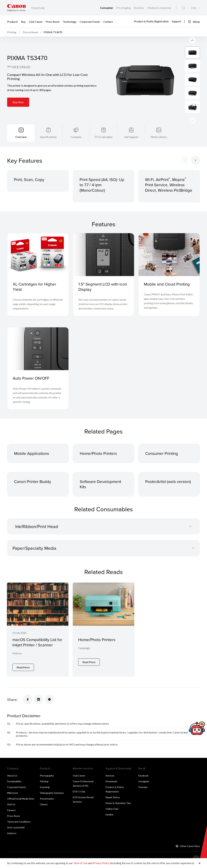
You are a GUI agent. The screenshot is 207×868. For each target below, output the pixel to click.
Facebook (143, 776)
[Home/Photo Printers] (103, 629)
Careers (11, 810)
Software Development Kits (100, 484)
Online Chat (112, 809)
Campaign (84, 648)
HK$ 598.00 (21, 67)
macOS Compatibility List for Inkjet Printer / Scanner (37, 642)
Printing (44, 781)
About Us (12, 776)
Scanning (45, 787)
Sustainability (14, 781)
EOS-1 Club (79, 791)
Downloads (111, 781)
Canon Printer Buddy (33, 481)
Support (177, 21)
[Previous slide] (192, 120)
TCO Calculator (104, 137)
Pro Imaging (124, 8)
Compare (76, 137)
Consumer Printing (162, 453)
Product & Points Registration (151, 21)
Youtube (143, 787)
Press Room (53, 22)
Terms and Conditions (19, 822)
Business (139, 8)
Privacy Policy (101, 863)
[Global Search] (184, 8)
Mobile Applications (32, 453)
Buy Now (18, 102)
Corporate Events (90, 22)
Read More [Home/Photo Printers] (89, 662)
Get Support (131, 137)
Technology (70, 22)
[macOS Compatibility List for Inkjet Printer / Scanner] (38, 629)
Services (110, 776)
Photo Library (159, 137)
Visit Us (11, 804)
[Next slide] (192, 40)
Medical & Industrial (159, 8)
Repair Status (113, 797)
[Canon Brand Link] (16, 8)
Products (12, 22)
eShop (194, 22)
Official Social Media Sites (21, 799)
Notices (17, 653)
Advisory (12, 833)
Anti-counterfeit (16, 827)
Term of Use (80, 863)
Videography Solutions (52, 793)
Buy (23, 22)
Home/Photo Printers (98, 453)
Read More (23, 667)
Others (44, 804)
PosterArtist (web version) (168, 481)
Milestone (12, 793)
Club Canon (36, 22)
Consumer (107, 8)
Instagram (144, 781)
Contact (108, 22)
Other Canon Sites (190, 846)
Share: (12, 699)
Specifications (48, 137)
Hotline (109, 815)
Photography (47, 776)
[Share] (28, 699)
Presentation (47, 799)
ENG (194, 8)
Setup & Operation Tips (118, 803)
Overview (21, 137)
